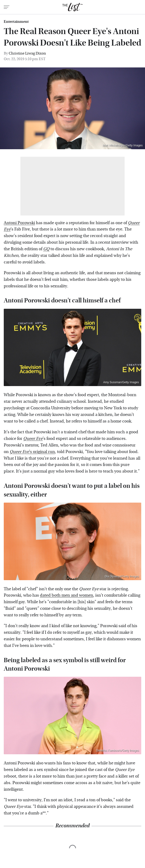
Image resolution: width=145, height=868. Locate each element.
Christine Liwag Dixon (27, 53)
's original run (32, 452)
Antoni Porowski (19, 223)
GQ (46, 249)
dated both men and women (67, 595)
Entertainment (16, 22)
